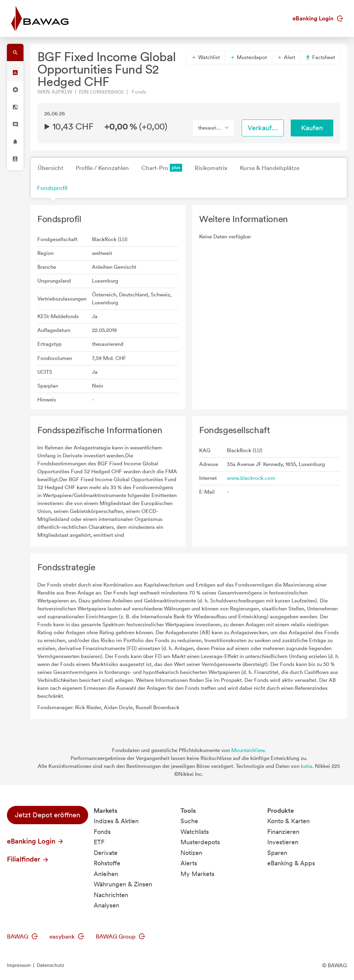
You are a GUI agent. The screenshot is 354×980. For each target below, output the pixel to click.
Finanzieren (283, 832)
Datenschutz (50, 965)
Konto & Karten (288, 821)
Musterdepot (248, 57)
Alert (286, 57)
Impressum (19, 965)
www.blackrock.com (251, 478)
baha (306, 766)
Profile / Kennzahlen (102, 168)
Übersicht (50, 168)
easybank (67, 936)
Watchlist (206, 57)
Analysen (106, 905)
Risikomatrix (211, 168)
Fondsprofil (52, 188)
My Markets (197, 874)
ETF (99, 842)
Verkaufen (263, 128)
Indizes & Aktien (116, 821)
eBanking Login (318, 18)
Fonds (102, 832)
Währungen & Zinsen (123, 884)
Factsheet (320, 57)
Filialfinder (28, 859)
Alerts (189, 863)
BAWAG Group (120, 936)
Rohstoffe (107, 863)
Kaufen (312, 128)
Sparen (277, 853)
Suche (189, 821)
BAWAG (22, 936)
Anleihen (106, 874)
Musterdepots (200, 842)
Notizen (191, 853)
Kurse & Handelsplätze (270, 168)
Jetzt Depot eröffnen (48, 815)
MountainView (248, 750)
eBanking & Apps (291, 863)
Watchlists (195, 832)
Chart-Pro (162, 168)
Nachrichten (111, 895)
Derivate (106, 853)
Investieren (283, 842)
